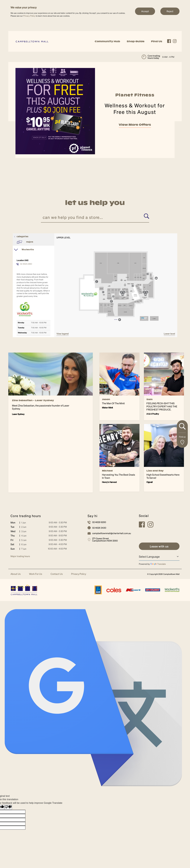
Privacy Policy (29, 16)
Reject (170, 11)
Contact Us (57, 574)
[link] (32, 41)
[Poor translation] (8, 807)
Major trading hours (20, 556)
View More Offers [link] (135, 127)
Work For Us (36, 574)
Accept (145, 11)
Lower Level (169, 334)
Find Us (157, 41)
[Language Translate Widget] (159, 556)
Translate (158, 564)
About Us (16, 574)
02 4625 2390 (26, 264)
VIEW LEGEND (63, 334)
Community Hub (107, 41)
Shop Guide (136, 41)
